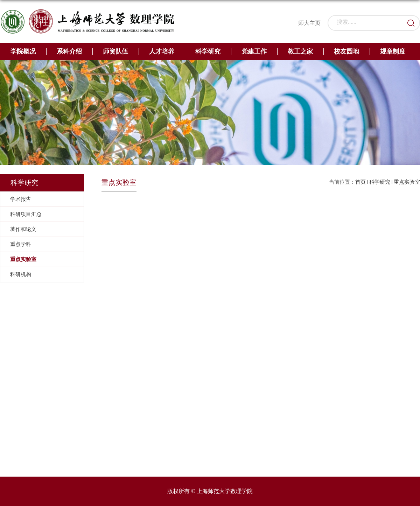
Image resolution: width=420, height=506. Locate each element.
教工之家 (300, 51)
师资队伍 (115, 51)
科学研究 (208, 51)
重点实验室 (407, 182)
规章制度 (393, 51)
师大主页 (309, 23)
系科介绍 (69, 51)
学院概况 (23, 51)
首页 (360, 182)
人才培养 (162, 51)
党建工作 (254, 51)
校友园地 (346, 51)
